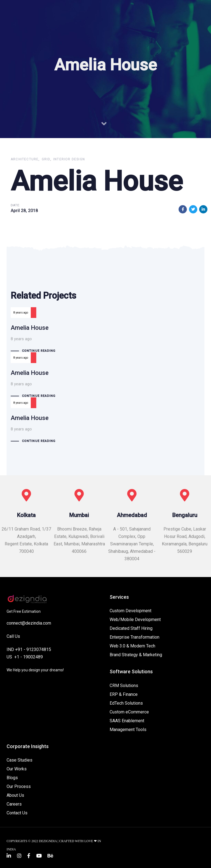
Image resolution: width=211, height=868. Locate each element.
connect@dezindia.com (29, 623)
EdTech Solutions (126, 703)
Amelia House (105, 336)
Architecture (25, 159)
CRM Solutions (124, 686)
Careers (14, 804)
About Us (15, 795)
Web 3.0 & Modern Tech (132, 646)
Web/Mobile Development (135, 620)
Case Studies (20, 760)
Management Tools (128, 730)
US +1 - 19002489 (25, 657)
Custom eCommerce (129, 712)
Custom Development (131, 611)
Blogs (12, 778)
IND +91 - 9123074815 (29, 649)
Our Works (17, 769)
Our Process (19, 786)
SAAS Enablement (127, 721)
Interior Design (69, 159)
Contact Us (17, 813)
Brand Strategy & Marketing (136, 655)
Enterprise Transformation (134, 637)
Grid (46, 159)
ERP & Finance (124, 694)
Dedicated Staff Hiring (131, 628)
